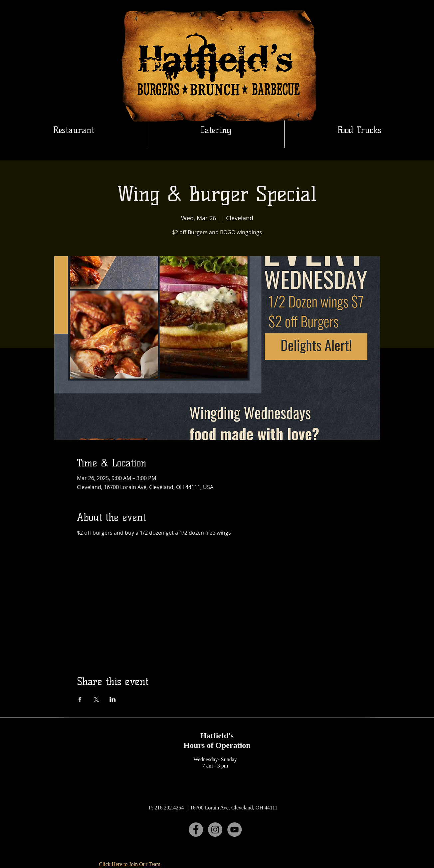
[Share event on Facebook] (80, 699)
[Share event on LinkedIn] (113, 699)
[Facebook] (196, 830)
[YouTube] (234, 830)
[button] (216, 130)
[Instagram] (215, 830)
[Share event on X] (96, 699)
